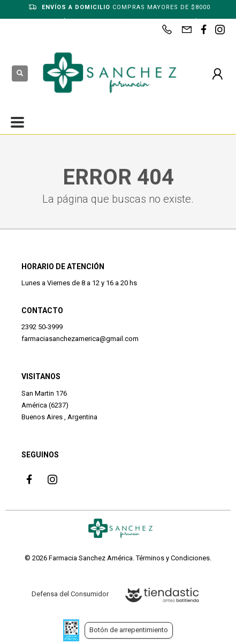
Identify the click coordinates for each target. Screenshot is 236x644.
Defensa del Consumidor (70, 594)
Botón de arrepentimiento (129, 630)
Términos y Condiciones (173, 558)
